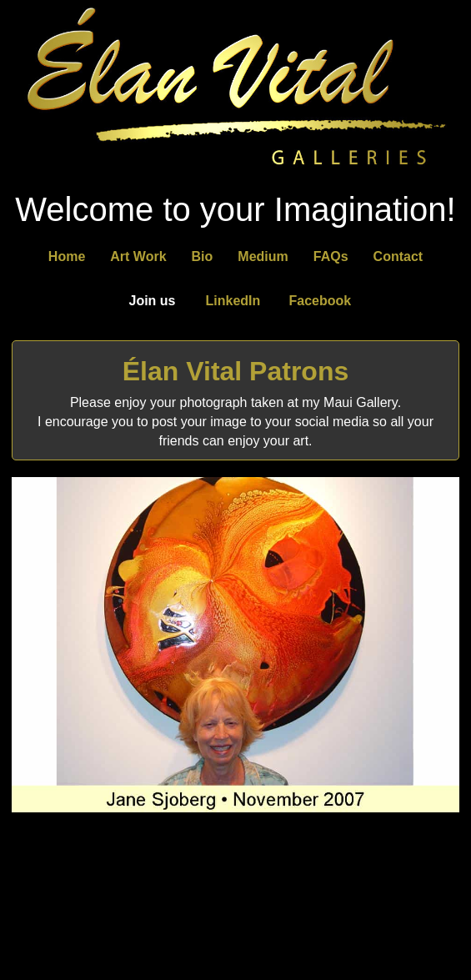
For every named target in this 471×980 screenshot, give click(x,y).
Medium (263, 256)
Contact (398, 256)
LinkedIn (233, 301)
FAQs (331, 256)
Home (67, 256)
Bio (203, 256)
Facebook (321, 301)
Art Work (138, 256)
